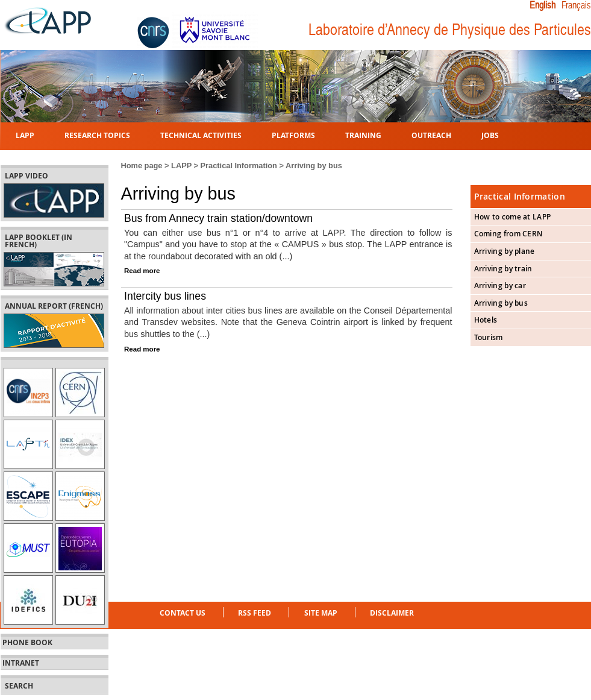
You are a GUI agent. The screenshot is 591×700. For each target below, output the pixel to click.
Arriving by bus (501, 303)
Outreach (431, 135)
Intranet (21, 663)
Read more (142, 271)
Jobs (490, 135)
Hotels (486, 320)
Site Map (321, 613)
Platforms (293, 135)
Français (576, 5)
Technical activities (201, 135)
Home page (142, 166)
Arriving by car (500, 285)
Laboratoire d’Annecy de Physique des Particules (450, 30)
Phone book (27, 643)
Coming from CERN (508, 234)
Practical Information (239, 166)
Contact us (183, 613)
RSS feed (255, 613)
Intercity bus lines (165, 296)
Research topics (97, 135)
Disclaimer (392, 613)
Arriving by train (503, 269)
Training (363, 135)
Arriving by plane (505, 251)
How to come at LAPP (513, 217)
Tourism (489, 337)
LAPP (25, 135)
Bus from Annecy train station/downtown (218, 218)
